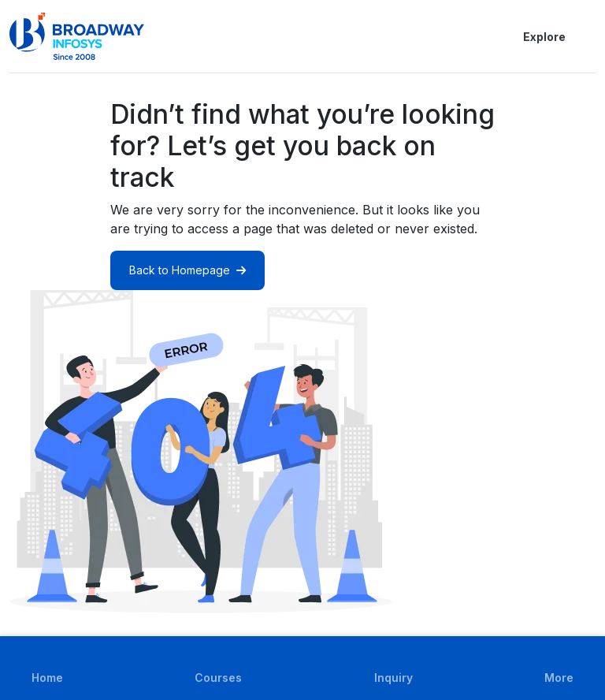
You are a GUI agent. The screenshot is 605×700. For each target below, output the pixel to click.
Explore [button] (532, 36)
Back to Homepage (187, 270)
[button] (586, 36)
